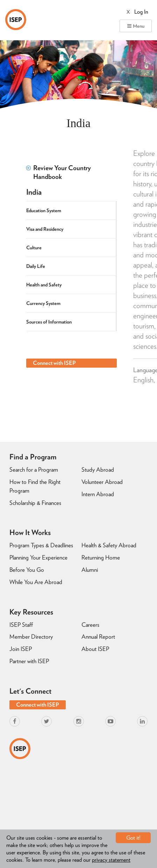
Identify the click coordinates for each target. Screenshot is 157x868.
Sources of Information (49, 322)
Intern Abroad (98, 494)
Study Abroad (98, 470)
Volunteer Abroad (102, 482)
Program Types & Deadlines (41, 545)
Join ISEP (21, 649)
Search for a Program (34, 470)
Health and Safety (44, 285)
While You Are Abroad (36, 582)
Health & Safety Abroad (109, 545)
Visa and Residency (45, 229)
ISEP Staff (21, 625)
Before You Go (27, 570)
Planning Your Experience (38, 557)
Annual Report (98, 637)
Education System (44, 210)
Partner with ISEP (29, 661)
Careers (90, 625)
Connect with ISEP (54, 363)
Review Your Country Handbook (59, 172)
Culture (34, 248)
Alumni (90, 570)
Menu (136, 26)
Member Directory (31, 637)
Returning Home (101, 557)
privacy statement (111, 860)
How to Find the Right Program (35, 486)
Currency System (43, 303)
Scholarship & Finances (35, 503)
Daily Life (36, 266)
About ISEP (95, 649)
